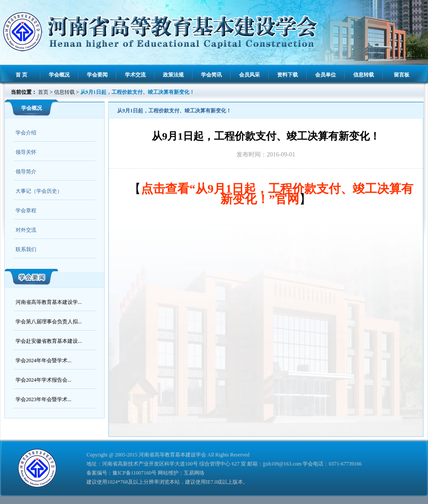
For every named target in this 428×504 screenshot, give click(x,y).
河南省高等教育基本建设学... (49, 302)
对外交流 (26, 230)
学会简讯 (211, 75)
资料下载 (287, 75)
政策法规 (173, 75)
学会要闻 (97, 75)
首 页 (21, 75)
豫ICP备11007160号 (134, 473)
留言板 (402, 75)
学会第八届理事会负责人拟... (49, 322)
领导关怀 (26, 152)
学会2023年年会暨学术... (43, 399)
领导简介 (26, 172)
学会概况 (59, 75)
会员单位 (326, 75)
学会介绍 (26, 133)
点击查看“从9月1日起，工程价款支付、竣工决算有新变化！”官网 (277, 194)
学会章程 (26, 211)
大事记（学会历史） (39, 191)
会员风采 (249, 75)
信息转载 (364, 75)
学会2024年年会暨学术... (43, 360)
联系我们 (26, 249)
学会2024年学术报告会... (43, 380)
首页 (43, 92)
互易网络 (194, 473)
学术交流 (135, 75)
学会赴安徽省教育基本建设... (49, 341)
